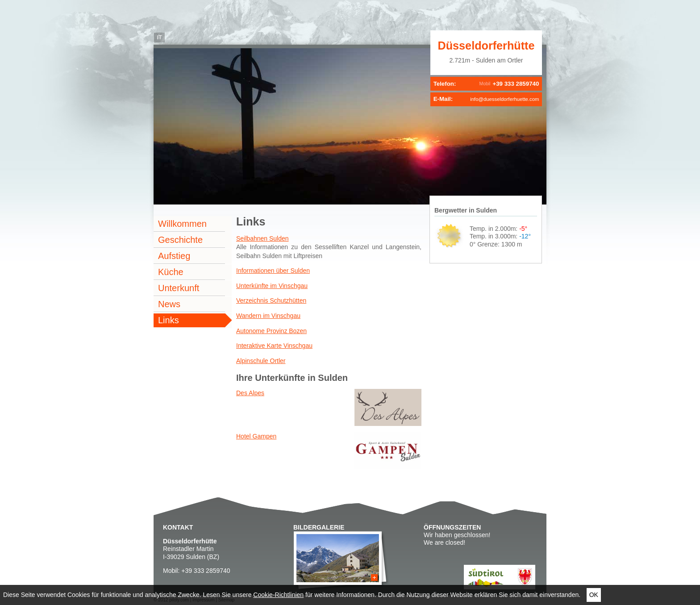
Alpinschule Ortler (261, 361)
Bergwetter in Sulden (466, 210)
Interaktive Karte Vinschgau (274, 346)
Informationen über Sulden (273, 271)
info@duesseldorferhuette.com (504, 99)
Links (169, 320)
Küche (171, 272)
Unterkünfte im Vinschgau (272, 286)
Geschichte (180, 240)
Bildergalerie (319, 527)
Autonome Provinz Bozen (271, 331)
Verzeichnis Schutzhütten (271, 300)
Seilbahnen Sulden (262, 238)
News (169, 304)
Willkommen (182, 224)
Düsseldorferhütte (486, 46)
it (159, 38)
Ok (594, 595)
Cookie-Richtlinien (278, 595)
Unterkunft (179, 288)
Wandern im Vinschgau (268, 316)
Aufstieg (174, 256)
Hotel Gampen (256, 436)
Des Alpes (250, 393)
